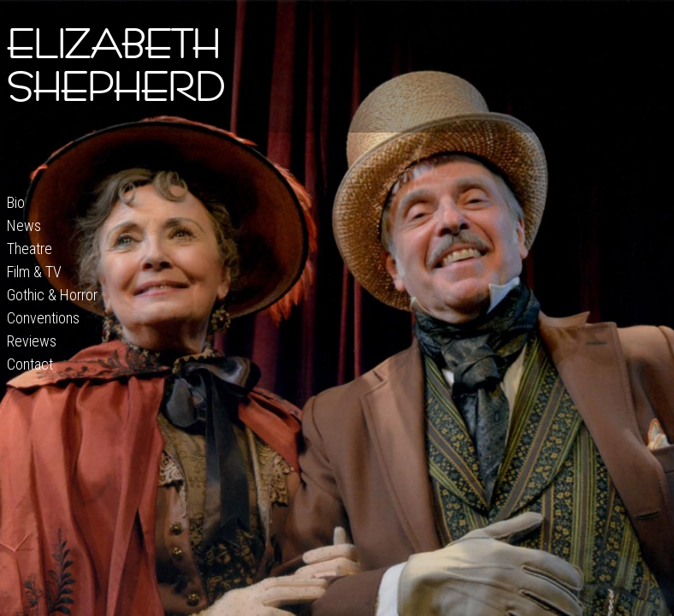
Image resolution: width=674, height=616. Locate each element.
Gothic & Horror (52, 295)
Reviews (32, 341)
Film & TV (34, 272)
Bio (16, 202)
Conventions (43, 318)
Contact (30, 364)
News (24, 225)
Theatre (30, 249)
